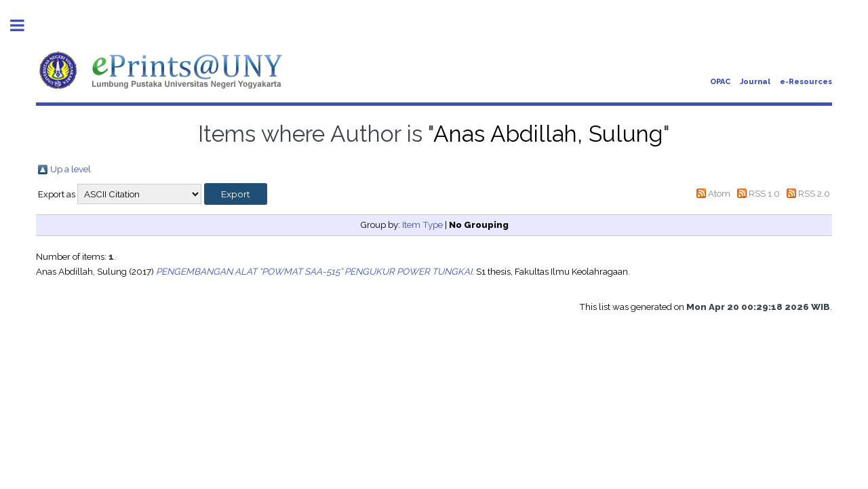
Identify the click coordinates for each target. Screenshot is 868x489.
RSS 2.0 (814, 193)
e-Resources (806, 82)
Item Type (422, 224)
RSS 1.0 (764, 193)
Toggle (24, 25)
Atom (719, 193)
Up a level (71, 169)
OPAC (720, 82)
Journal (755, 82)
